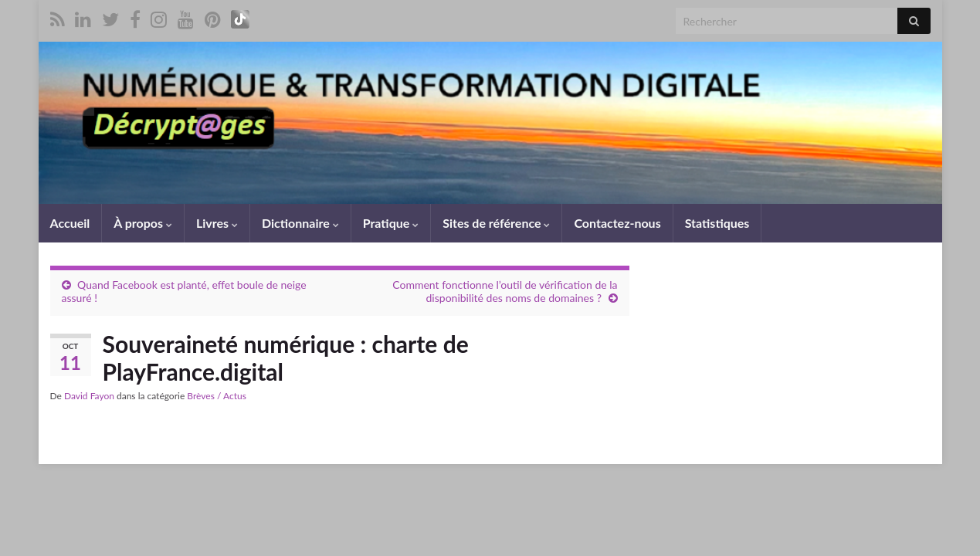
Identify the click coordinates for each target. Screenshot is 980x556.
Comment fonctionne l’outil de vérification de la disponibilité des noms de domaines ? (505, 291)
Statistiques (717, 223)
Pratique (391, 223)
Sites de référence (496, 223)
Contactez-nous (617, 223)
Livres (217, 223)
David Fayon (89, 396)
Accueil (70, 223)
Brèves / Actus (217, 396)
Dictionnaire (300, 223)
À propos (143, 223)
